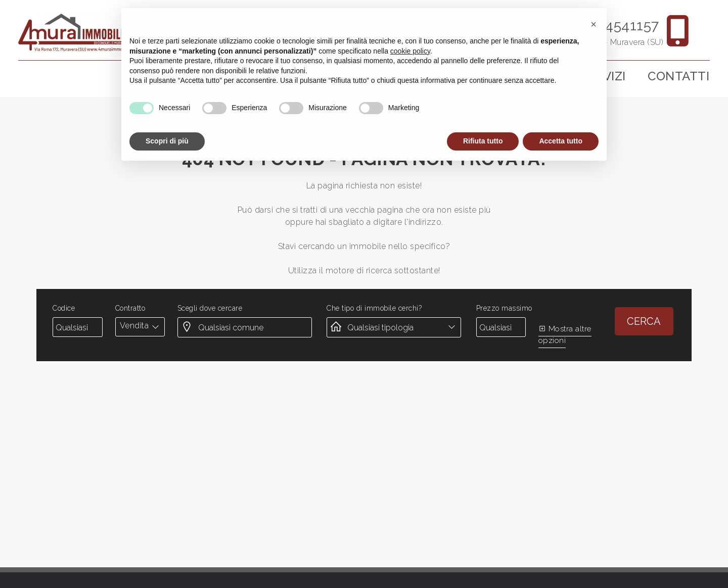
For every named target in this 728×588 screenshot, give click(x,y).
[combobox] (140, 326)
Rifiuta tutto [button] (483, 141)
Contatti (678, 76)
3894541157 (620, 26)
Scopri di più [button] (167, 141)
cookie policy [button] (410, 51)
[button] (594, 24)
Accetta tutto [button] (561, 141)
